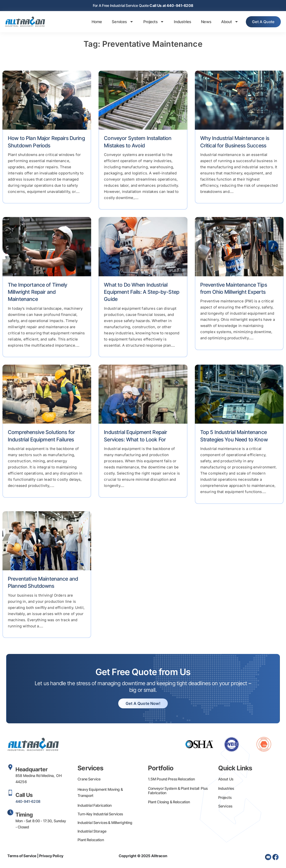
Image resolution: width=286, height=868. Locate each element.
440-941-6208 (28, 802)
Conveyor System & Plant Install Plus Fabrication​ (178, 791)
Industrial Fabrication (95, 806)
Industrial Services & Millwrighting (105, 823)
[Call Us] (10, 793)
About (227, 22)
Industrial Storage (92, 832)
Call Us (24, 795)
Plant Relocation (91, 840)
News (203, 22)
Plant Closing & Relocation (169, 802)
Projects (151, 22)
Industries (180, 22)
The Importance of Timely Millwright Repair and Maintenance (38, 293)
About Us (226, 780)
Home (94, 22)
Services (120, 22)
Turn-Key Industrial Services (100, 814)
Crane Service (89, 780)
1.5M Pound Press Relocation (172, 780)
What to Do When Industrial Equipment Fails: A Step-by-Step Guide (142, 293)
